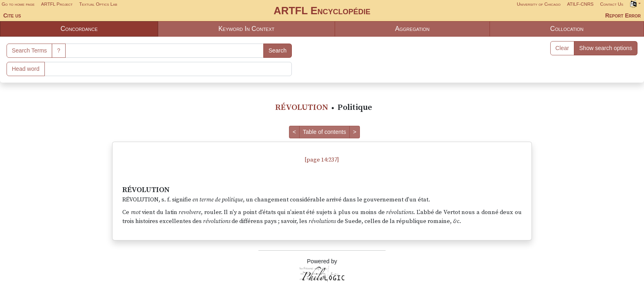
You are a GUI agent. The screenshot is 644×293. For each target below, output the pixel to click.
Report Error (623, 15)
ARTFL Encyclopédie (322, 11)
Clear (562, 48)
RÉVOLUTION (302, 108)
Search (278, 50)
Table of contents (324, 132)
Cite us (12, 15)
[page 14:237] (322, 160)
